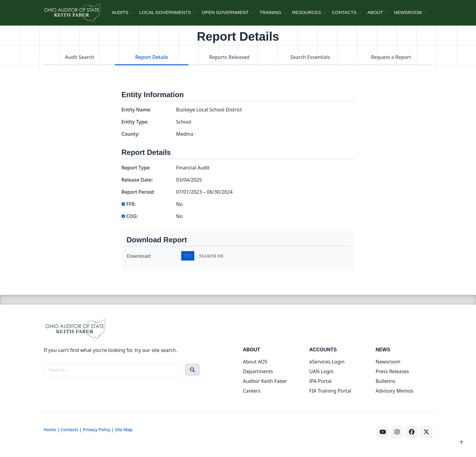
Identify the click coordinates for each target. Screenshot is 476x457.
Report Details (152, 57)
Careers (252, 391)
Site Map (124, 430)
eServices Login (327, 362)
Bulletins (385, 381)
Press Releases (392, 371)
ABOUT (375, 12)
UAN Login (321, 371)
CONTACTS (344, 12)
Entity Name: (136, 110)
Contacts (69, 430)
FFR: (129, 204)
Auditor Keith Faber (265, 381)
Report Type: (136, 168)
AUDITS (120, 12)
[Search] (192, 370)
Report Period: (138, 192)
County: (130, 134)
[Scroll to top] (461, 442)
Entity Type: (135, 122)
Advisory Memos (394, 391)
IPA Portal (321, 381)
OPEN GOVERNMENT (225, 12)
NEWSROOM (408, 12)
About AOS (255, 362)
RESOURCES (306, 12)
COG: (130, 216)
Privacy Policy (97, 430)
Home (50, 430)
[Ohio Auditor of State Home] (72, 13)
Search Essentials (310, 57)
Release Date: (137, 180)
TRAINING (270, 12)
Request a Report (391, 57)
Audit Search (80, 57)
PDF (188, 256)
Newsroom (388, 362)
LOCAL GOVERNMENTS (165, 12)
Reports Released (229, 57)
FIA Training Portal (330, 391)
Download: (139, 256)
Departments (258, 371)
